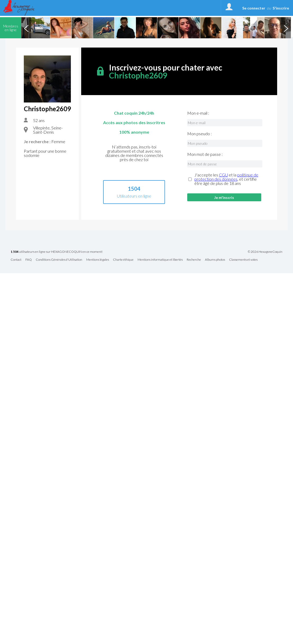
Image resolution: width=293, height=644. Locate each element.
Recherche (194, 260)
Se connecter (254, 8)
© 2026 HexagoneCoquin (265, 252)
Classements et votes (243, 260)
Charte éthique (123, 260)
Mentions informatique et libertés (160, 260)
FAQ (29, 260)
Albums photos (215, 260)
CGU (223, 175)
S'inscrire (281, 8)
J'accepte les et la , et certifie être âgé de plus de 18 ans (226, 179)
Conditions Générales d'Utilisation (59, 260)
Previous (26, 28)
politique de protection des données (226, 177)
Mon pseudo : (200, 134)
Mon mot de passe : (205, 154)
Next (286, 28)
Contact (16, 260)
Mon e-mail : (198, 113)
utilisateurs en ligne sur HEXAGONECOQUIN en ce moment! (57, 252)
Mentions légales (98, 260)
